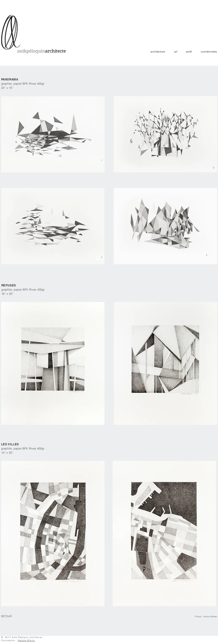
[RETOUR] (9, 617)
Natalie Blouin (26, 640)
